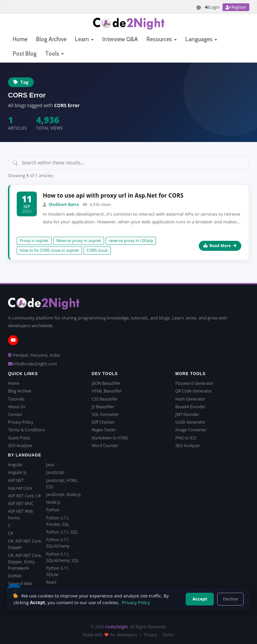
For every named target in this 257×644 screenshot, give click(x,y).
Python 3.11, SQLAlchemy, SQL (63, 557)
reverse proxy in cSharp (131, 241)
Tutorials (16, 399)
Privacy (150, 635)
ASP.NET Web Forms (21, 514)
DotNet (15, 576)
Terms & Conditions (26, 430)
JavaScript (55, 472)
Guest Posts (19, 438)
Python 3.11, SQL (62, 532)
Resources (162, 39)
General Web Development (21, 587)
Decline (230, 599)
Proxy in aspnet (34, 241)
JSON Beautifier (106, 383)
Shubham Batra (64, 204)
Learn (84, 39)
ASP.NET (16, 480)
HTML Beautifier (107, 391)
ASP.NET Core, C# (24, 496)
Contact (15, 414)
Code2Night (116, 627)
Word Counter (105, 446)
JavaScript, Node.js (63, 494)
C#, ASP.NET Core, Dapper (25, 544)
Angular (15, 465)
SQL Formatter (105, 414)
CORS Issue (97, 250)
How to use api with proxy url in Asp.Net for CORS (113, 195)
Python (53, 510)
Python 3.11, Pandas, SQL (58, 521)
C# (11, 533)
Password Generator (195, 383)
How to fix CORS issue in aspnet (49, 250)
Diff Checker (103, 422)
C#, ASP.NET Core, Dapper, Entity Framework (25, 562)
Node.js (53, 502)
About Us (17, 407)
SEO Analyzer (20, 446)
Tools (55, 54)
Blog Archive (51, 39)
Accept (200, 599)
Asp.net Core (20, 488)
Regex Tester (104, 430)
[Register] (236, 7)
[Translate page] (199, 8)
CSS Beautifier (105, 399)
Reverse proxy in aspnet (79, 241)
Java (50, 465)
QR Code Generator (194, 391)
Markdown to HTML (110, 438)
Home (20, 39)
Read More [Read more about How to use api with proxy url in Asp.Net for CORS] (220, 246)
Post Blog (25, 54)
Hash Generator (190, 399)
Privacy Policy (21, 422)
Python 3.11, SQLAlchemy (58, 543)
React (51, 582)
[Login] (212, 7)
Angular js (17, 472)
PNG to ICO (186, 438)
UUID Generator (190, 422)
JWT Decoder (187, 414)
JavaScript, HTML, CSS (62, 484)
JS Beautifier (103, 407)
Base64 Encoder (190, 407)
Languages (201, 39)
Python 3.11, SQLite (58, 571)
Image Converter (191, 430)
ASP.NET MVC (21, 504)
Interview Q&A (120, 39)
